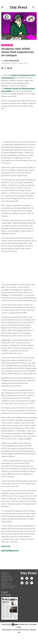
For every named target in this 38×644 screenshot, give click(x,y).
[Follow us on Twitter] (22, 578)
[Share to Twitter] (5, 68)
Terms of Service (9, 586)
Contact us (6, 575)
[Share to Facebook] (2, 68)
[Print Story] (11, 68)
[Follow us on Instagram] (32, 578)
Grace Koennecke (12, 61)
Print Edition (6, 594)
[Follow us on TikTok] (22, 583)
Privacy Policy (8, 588)
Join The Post (7, 578)
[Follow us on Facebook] (27, 578)
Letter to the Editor (7, 581)
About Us (5, 573)
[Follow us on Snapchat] (32, 583)
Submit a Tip (6, 584)
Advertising (6, 577)
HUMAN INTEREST (7, 45)
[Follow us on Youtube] (27, 583)
